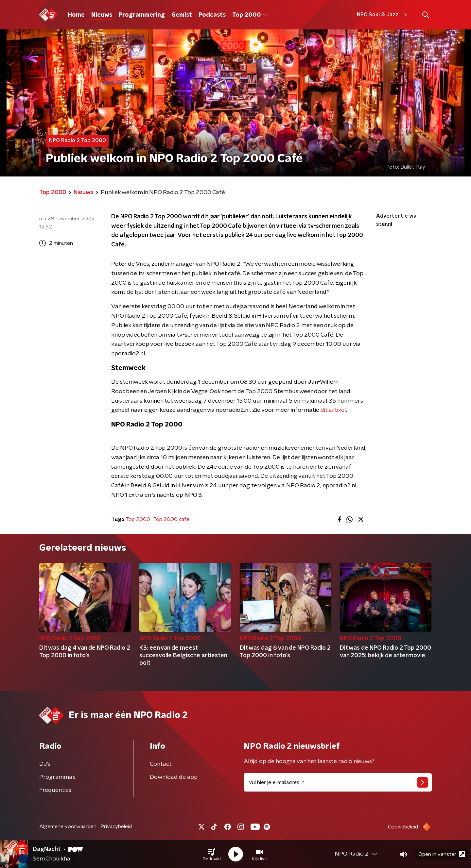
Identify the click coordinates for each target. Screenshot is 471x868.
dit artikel (333, 410)
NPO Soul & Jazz (383, 15)
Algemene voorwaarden (68, 826)
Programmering (142, 15)
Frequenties (55, 790)
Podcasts (212, 15)
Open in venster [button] (442, 854)
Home (76, 15)
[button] (212, 854)
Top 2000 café (171, 519)
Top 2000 (250, 15)
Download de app (174, 777)
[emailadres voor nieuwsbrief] (338, 782)
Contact (161, 764)
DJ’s (45, 764)
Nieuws (102, 15)
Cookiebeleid (403, 827)
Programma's (57, 777)
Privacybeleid (116, 826)
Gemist (182, 15)
